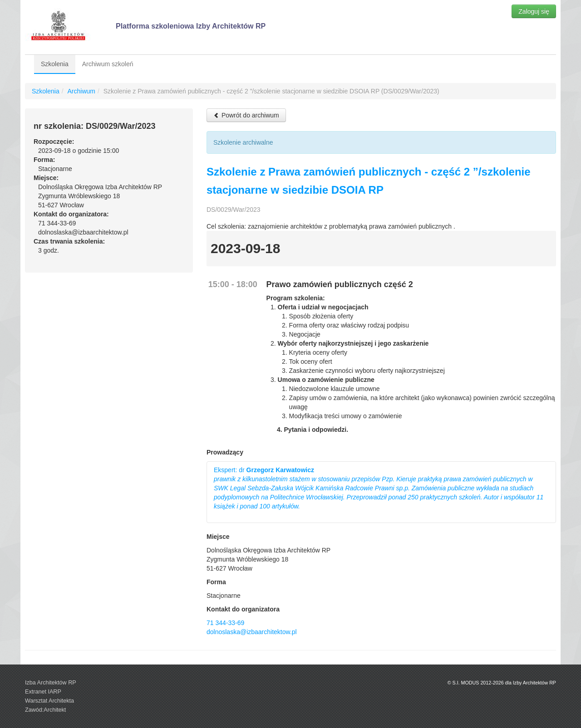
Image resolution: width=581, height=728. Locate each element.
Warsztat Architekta (49, 701)
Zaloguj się (534, 11)
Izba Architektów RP (51, 683)
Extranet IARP (43, 692)
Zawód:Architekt (45, 710)
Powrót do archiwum (246, 115)
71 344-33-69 (225, 623)
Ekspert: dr (379, 488)
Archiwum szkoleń (108, 64)
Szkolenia (55, 64)
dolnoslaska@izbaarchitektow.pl (252, 632)
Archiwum (81, 91)
